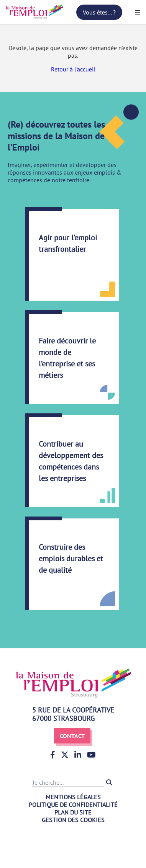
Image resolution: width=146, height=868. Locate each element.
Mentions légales (73, 797)
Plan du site (73, 812)
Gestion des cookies (73, 820)
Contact (72, 736)
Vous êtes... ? (99, 12)
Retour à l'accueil (73, 69)
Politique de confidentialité (73, 805)
